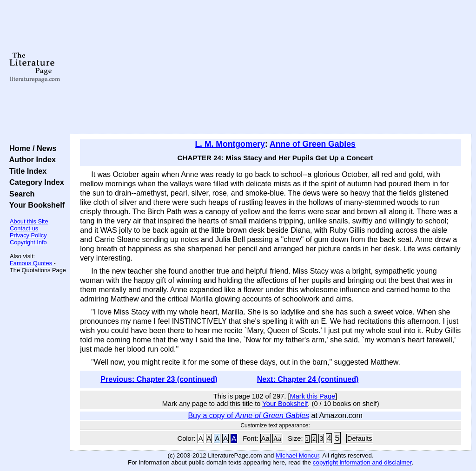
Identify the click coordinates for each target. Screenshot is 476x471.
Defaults (360, 438)
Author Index (30, 159)
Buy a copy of (248, 415)
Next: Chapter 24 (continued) (308, 379)
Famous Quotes (31, 263)
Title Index (26, 171)
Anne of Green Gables (313, 144)
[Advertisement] (271, 67)
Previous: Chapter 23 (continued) (159, 379)
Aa (265, 438)
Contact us (24, 228)
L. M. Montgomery (230, 144)
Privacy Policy (28, 235)
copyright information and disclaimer (362, 462)
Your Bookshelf (35, 205)
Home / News (31, 148)
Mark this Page (312, 396)
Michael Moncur (297, 455)
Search (20, 194)
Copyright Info (28, 242)
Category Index (35, 182)
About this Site (29, 221)
